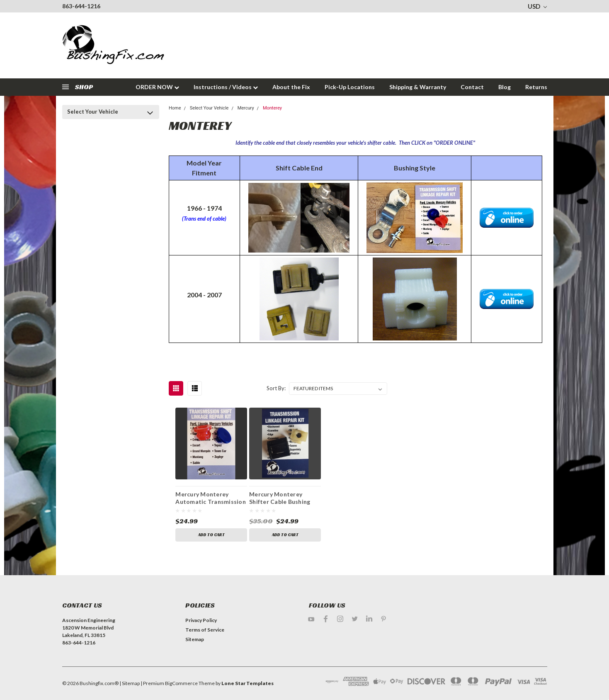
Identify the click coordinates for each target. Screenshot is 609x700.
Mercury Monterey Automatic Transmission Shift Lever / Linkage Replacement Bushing (211, 499)
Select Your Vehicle (93, 112)
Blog (505, 87)
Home (175, 108)
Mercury (246, 108)
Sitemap (195, 639)
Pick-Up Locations (350, 87)
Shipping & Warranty (418, 87)
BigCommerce (181, 683)
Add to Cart (211, 535)
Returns (536, 87)
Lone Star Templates (247, 683)
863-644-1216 (81, 6)
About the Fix (291, 87)
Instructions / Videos (226, 87)
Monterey (272, 108)
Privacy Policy (201, 620)
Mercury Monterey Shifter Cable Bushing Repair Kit (280, 499)
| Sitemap (130, 683)
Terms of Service (205, 630)
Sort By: (276, 388)
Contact (472, 87)
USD (537, 6)
